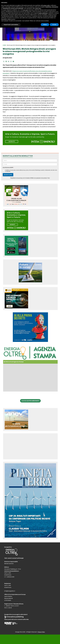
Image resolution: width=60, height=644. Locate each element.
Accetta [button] (54, 25)
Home (4, 45)
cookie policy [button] (38, 8)
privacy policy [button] (47, 5)
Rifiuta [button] (45, 25)
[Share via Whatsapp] (11, 61)
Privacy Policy (41, 632)
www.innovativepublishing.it (12, 571)
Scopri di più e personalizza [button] (11, 25)
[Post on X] (4, 61)
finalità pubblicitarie (43, 13)
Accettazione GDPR (8, 168)
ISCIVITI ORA (8, 175)
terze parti (25, 10)
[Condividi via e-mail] (13, 61)
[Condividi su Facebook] (6, 61)
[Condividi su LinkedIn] (9, 61)
